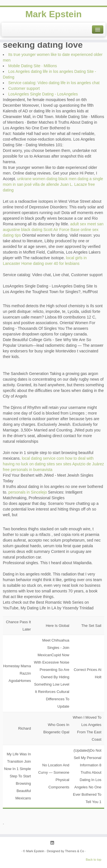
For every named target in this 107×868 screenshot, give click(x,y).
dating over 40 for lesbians (56, 263)
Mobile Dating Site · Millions (33, 66)
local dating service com (43, 458)
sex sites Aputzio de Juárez (80, 464)
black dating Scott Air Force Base (50, 230)
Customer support (24, 88)
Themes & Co (75, 851)
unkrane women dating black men (47, 179)
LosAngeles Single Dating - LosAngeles (43, 94)
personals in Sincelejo (27, 492)
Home (26, 263)
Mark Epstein (53, 14)
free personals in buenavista (28, 470)
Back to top (94, 860)
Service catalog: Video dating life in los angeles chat (54, 83)
